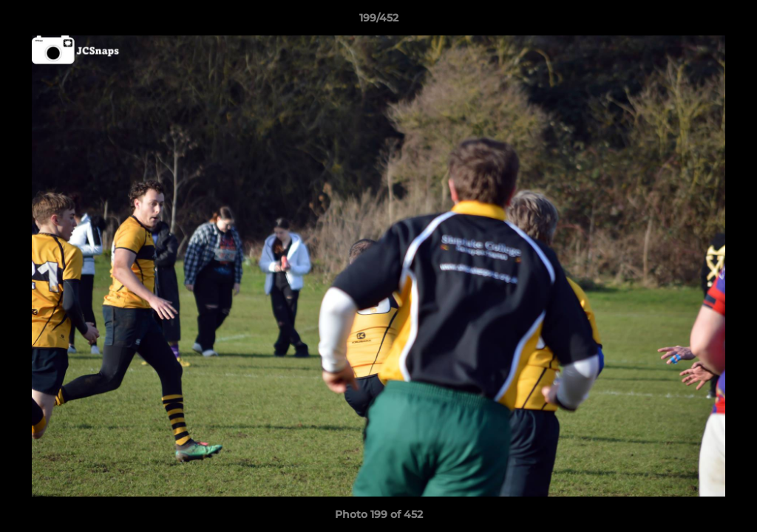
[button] (730, 21)
